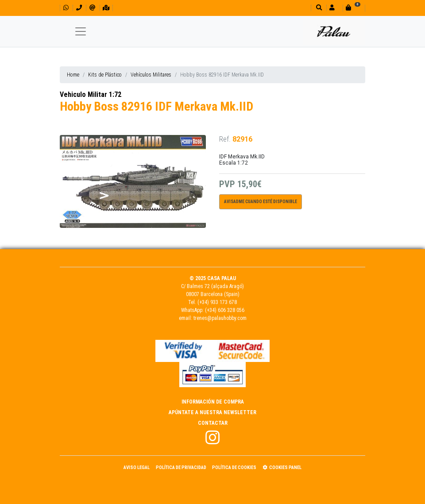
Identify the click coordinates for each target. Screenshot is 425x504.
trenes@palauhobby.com (220, 318)
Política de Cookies (234, 467)
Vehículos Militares (151, 75)
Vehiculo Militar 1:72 (91, 94)
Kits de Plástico (105, 75)
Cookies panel (282, 467)
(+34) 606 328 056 (225, 310)
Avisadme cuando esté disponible (261, 202)
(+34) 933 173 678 (217, 302)
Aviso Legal (137, 467)
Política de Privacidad (181, 467)
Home (73, 75)
